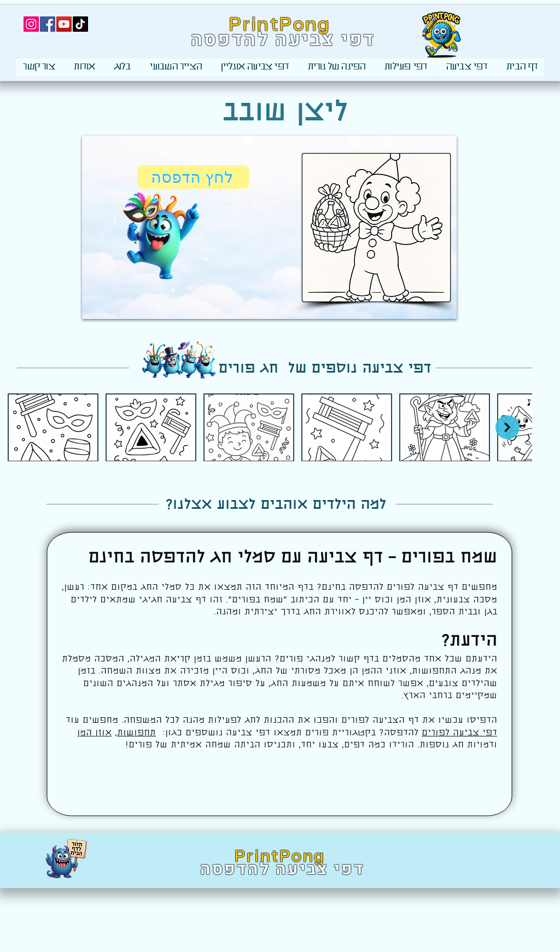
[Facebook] (48, 24)
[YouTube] (64, 24)
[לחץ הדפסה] (193, 177)
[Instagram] (31, 24)
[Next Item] (507, 427)
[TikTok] (80, 24)
